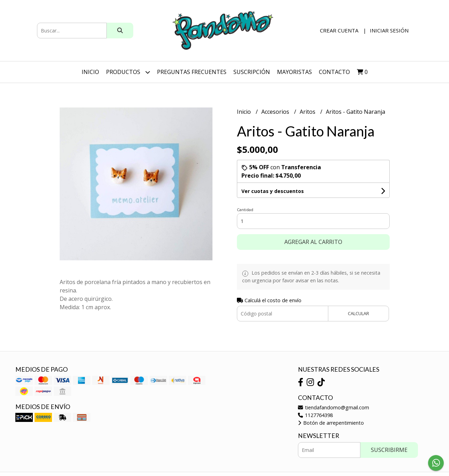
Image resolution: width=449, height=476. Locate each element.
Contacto (334, 72)
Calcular (358, 313)
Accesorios (276, 112)
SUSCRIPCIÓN (252, 72)
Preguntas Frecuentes (192, 72)
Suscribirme (389, 450)
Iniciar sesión (389, 30)
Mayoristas (294, 72)
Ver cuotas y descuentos (273, 191)
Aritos (308, 112)
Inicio (90, 72)
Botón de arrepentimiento (331, 423)
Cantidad (245, 210)
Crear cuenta (339, 30)
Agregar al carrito (313, 242)
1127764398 (315, 415)
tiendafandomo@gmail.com (334, 407)
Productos (128, 72)
